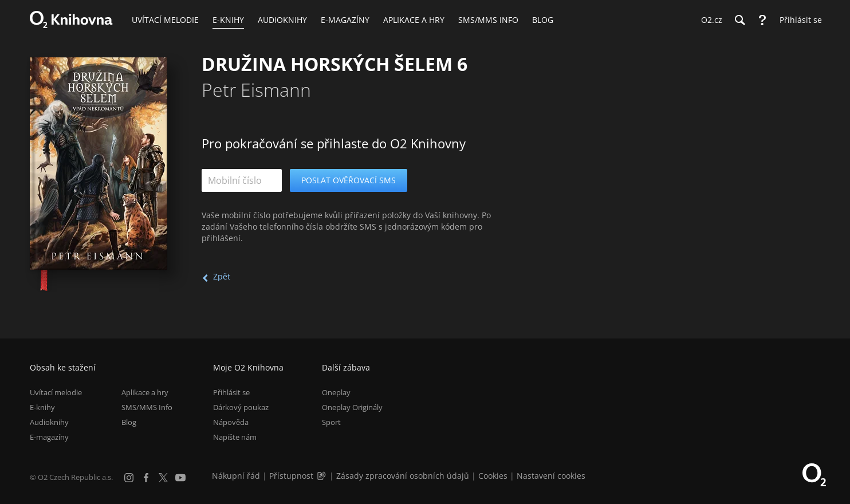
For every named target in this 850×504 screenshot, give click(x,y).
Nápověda (231, 422)
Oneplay (336, 392)
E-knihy (42, 407)
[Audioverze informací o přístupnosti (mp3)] (322, 476)
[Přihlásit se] (798, 20)
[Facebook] (146, 478)
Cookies (493, 476)
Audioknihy (49, 422)
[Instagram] (129, 478)
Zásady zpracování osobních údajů (403, 476)
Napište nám (235, 437)
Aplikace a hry (145, 392)
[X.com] (163, 478)
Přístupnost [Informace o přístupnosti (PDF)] (291, 476)
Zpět (222, 276)
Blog (129, 422)
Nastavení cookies (551, 476)
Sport (331, 422)
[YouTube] (180, 478)
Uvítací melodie (56, 392)
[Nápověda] (762, 20)
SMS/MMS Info (147, 407)
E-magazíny (49, 437)
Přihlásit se (231, 392)
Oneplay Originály (352, 407)
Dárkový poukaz (241, 407)
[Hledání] (739, 20)
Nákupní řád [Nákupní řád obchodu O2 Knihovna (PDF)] (236, 476)
